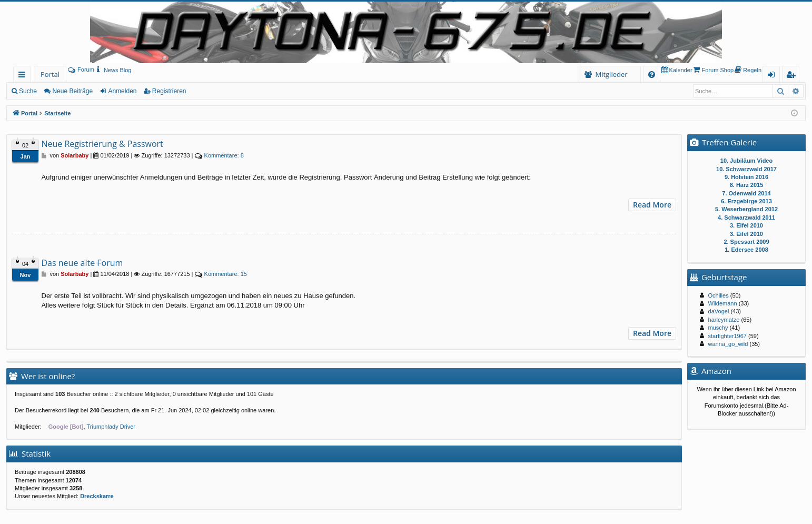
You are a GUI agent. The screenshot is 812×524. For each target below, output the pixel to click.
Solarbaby (75, 155)
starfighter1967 (727, 336)
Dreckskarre (97, 496)
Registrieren (169, 91)
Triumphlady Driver (111, 427)
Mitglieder (611, 74)
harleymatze (724, 320)
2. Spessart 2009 (746, 242)
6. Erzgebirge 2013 (746, 201)
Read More (652, 205)
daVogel (719, 311)
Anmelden (122, 91)
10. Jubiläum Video (746, 161)
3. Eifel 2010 (746, 225)
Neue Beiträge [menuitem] (72, 91)
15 (226, 274)
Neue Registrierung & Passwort (102, 144)
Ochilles (719, 295)
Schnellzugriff (24, 76)
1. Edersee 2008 (746, 250)
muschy (718, 328)
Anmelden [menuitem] (774, 76)
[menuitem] (113, 70)
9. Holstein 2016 (746, 177)
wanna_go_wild (728, 344)
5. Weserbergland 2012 (746, 209)
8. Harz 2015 (747, 185)
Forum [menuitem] (81, 70)
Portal (50, 74)
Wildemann (723, 303)
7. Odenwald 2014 (746, 193)
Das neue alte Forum (82, 263)
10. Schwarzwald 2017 (746, 169)
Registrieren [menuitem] (793, 76)
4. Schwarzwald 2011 (746, 217)
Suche (28, 91)
